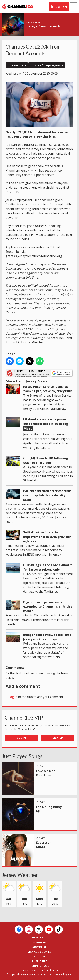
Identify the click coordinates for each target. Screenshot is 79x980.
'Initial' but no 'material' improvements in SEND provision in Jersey (47, 537)
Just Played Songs (22, 756)
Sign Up (58, 738)
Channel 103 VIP (24, 718)
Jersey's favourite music (43, 26)
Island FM (39, 942)
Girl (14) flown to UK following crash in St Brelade (46, 460)
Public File (39, 961)
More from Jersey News (49, 65)
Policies (39, 956)
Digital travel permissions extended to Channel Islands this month (48, 606)
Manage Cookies (39, 952)
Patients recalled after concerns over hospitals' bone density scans (47, 495)
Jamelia (40, 847)
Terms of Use (39, 966)
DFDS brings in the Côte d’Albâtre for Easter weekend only (48, 567)
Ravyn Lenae (44, 775)
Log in (13, 697)
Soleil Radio (39, 938)
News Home (19, 65)
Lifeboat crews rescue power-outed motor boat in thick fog (46, 421)
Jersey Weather (20, 875)
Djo (38, 811)
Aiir (70, 974)
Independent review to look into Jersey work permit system (47, 637)
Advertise (39, 947)
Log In (21, 738)
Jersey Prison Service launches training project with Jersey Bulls (48, 389)
